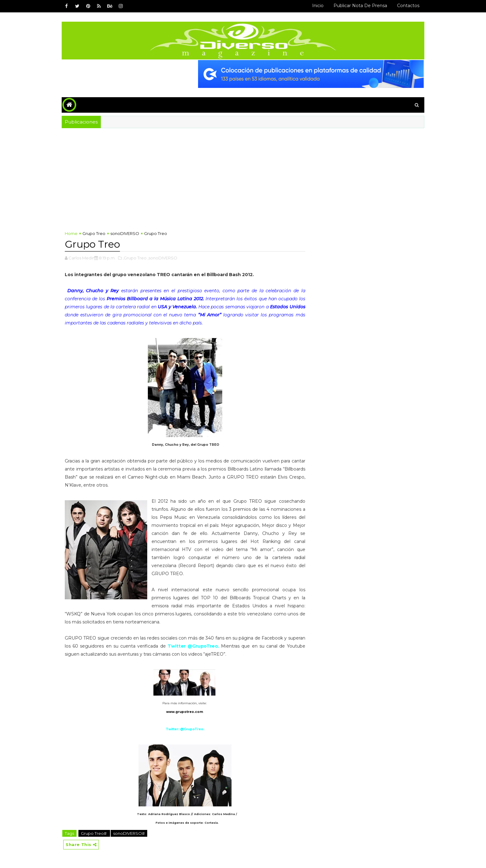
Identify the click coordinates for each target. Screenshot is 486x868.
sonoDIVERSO (125, 233)
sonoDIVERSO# (129, 833)
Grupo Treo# (94, 833)
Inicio (318, 6)
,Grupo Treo (135, 258)
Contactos (408, 6)
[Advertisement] (243, 175)
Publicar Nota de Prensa (360, 6)
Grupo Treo (94, 233)
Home (71, 233)
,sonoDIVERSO (162, 258)
